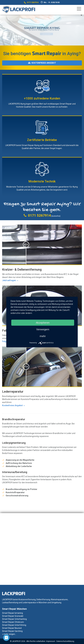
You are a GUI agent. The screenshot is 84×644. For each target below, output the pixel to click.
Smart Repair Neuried (12, 628)
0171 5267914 (33, 2)
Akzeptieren (43, 323)
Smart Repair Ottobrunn (13, 622)
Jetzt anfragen (9, 280)
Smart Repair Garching (12, 631)
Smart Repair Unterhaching (14, 619)
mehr (43, 336)
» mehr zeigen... (9, 634)
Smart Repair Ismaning (12, 613)
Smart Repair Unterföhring (14, 625)
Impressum (51, 641)
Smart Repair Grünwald (13, 616)
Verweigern (43, 329)
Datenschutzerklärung (65, 641)
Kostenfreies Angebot (42, 63)
